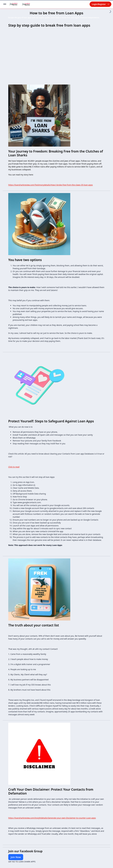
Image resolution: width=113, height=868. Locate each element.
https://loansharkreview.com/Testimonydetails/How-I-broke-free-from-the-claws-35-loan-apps (51, 185)
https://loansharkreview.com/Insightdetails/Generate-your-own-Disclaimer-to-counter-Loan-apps (52, 818)
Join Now (16, 857)
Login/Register (100, 4)
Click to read (14, 467)
